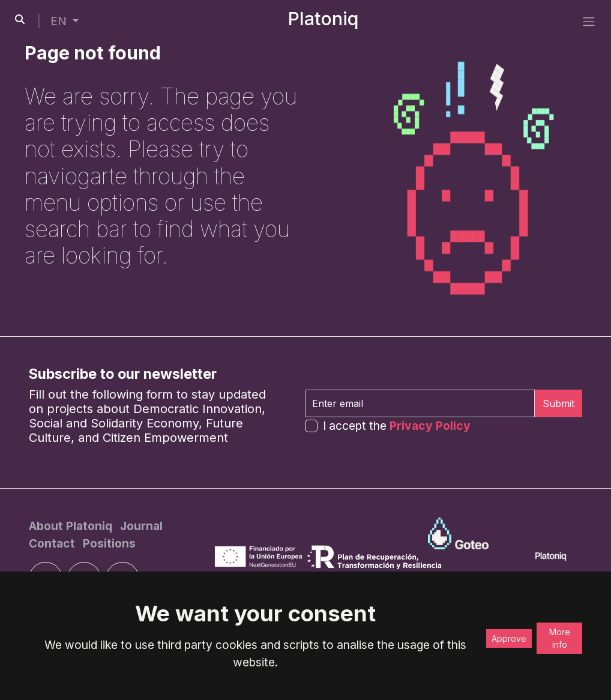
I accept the (397, 426)
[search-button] (20, 19)
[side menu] (589, 21)
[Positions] (109, 543)
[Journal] (141, 526)
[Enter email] (420, 403)
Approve (509, 638)
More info (560, 638)
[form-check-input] (311, 426)
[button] (65, 21)
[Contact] (53, 543)
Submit (558, 403)
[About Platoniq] (72, 526)
